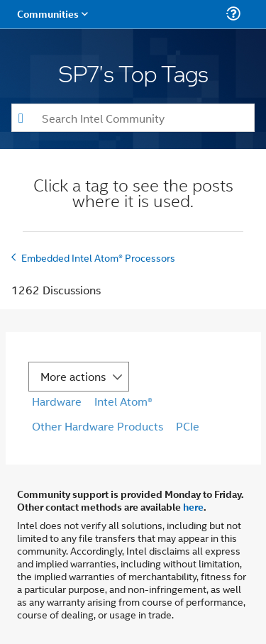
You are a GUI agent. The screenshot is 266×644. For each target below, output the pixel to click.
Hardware (57, 401)
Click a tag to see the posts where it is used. (133, 195)
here (193, 506)
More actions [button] (73, 376)
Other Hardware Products (98, 426)
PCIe (188, 426)
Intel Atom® (123, 401)
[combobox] (133, 118)
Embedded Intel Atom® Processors (98, 257)
